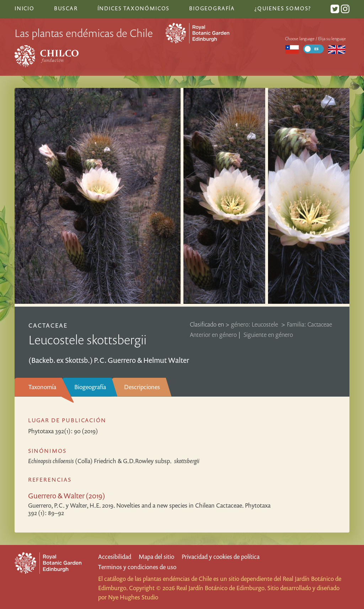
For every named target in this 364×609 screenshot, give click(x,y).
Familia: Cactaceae (309, 324)
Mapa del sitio (156, 557)
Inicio (25, 8)
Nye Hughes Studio (133, 597)
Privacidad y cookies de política (221, 557)
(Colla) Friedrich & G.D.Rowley (114, 461)
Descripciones (142, 387)
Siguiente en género (268, 335)
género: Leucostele (255, 324)
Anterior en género (213, 335)
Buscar (66, 8)
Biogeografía (90, 387)
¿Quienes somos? (283, 8)
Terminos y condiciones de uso (137, 567)
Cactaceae (48, 325)
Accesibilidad (115, 557)
